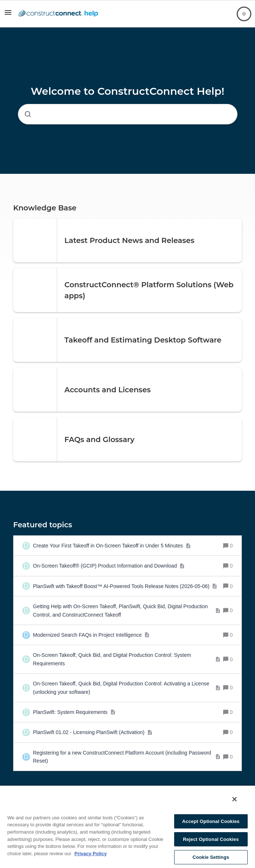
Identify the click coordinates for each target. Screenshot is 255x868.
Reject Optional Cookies (211, 839)
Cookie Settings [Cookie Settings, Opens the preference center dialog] (211, 857)
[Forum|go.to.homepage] (58, 14)
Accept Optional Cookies (211, 821)
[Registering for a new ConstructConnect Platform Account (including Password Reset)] (127, 757)
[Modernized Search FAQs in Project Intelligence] (91, 635)
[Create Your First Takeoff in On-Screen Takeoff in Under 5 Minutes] (112, 546)
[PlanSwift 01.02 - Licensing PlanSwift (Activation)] (93, 732)
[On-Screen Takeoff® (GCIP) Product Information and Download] (109, 566)
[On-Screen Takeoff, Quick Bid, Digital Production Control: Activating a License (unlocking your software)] (127, 688)
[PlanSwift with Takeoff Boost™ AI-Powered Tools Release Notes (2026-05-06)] (125, 586)
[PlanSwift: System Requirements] (74, 712)
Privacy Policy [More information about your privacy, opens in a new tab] (90, 854)
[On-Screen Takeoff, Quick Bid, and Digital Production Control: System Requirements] (127, 659)
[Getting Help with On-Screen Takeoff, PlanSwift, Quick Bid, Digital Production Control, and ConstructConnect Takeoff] (127, 611)
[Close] (235, 799)
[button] (8, 15)
